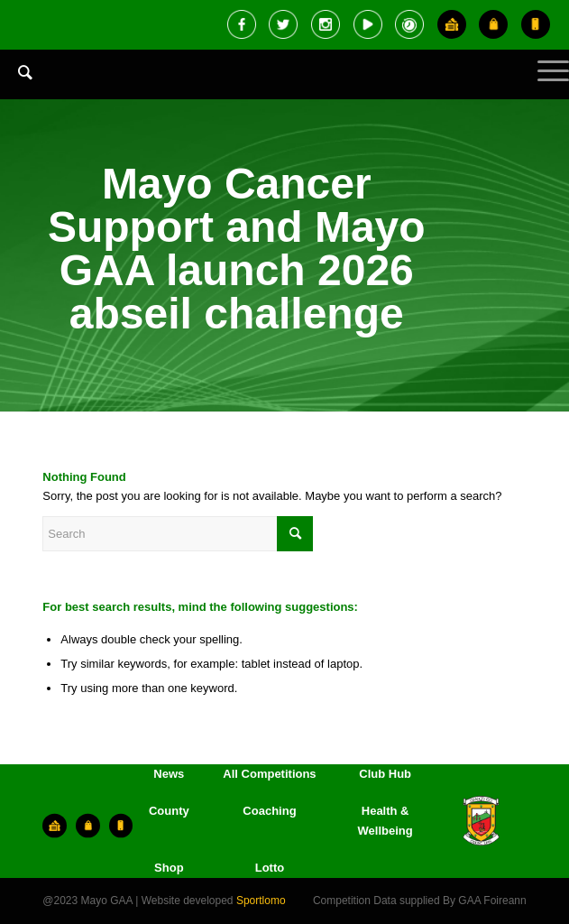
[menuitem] (16, 86)
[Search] (16, 72)
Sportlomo (261, 901)
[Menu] (544, 86)
